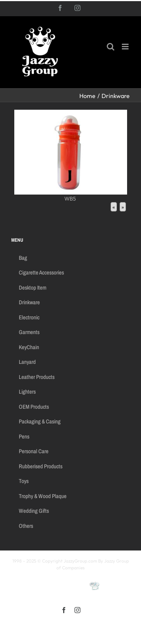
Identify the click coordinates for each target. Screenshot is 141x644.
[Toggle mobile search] (111, 47)
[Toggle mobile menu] (126, 47)
